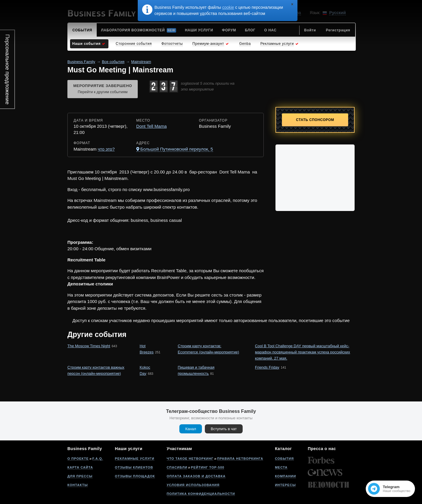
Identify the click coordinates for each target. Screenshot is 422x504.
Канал (191, 429)
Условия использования (193, 485)
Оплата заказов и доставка (196, 476)
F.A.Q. (98, 459)
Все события (113, 62)
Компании (285, 476)
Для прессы (80, 476)
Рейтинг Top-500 (208, 467)
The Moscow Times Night (89, 346)
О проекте (78, 459)
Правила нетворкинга (240, 459)
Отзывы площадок (135, 476)
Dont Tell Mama (152, 126)
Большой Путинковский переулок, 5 (177, 149)
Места (281, 467)
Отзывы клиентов (134, 467)
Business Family (81, 62)
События (284, 459)
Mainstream (141, 62)
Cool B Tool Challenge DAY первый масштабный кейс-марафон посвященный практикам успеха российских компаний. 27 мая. (303, 352)
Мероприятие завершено (103, 89)
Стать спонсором (315, 120)
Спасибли (177, 467)
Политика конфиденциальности (201, 494)
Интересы (285, 485)
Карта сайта (80, 467)
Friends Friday (267, 367)
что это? (106, 149)
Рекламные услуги (135, 459)
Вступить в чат (224, 429)
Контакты (78, 485)
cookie (228, 7)
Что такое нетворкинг (190, 459)
